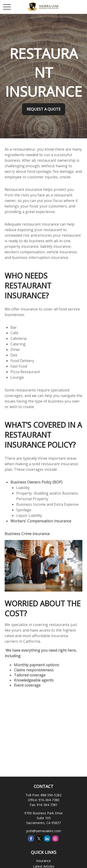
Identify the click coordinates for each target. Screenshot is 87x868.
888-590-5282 (51, 795)
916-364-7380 (49, 800)
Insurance (43, 861)
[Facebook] (31, 839)
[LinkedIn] (47, 839)
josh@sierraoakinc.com (43, 831)
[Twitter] (39, 839)
